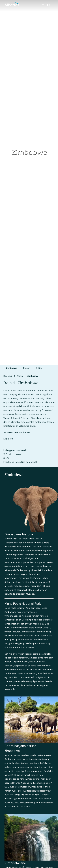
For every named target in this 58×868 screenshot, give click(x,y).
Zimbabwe (12, 368)
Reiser (26, 368)
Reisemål (8, 376)
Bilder (39, 368)
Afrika (20, 376)
